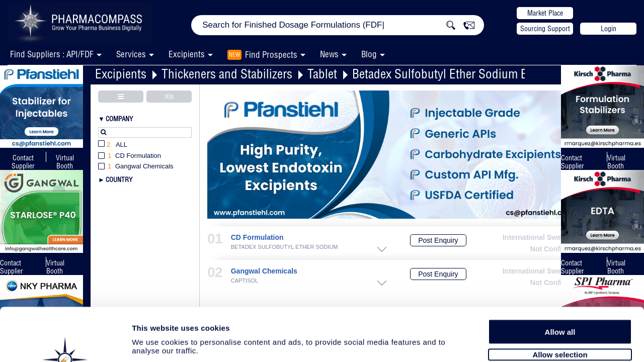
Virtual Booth (616, 162)
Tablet (322, 74)
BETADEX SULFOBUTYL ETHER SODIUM (285, 247)
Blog (369, 54)
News (329, 54)
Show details (528, 343)
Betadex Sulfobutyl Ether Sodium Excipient (459, 74)
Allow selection (560, 300)
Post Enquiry (438, 240)
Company (119, 119)
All (113, 145)
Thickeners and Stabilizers (227, 74)
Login (609, 29)
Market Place (545, 13)
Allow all (560, 278)
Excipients (121, 74)
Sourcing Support (545, 29)
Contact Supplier (23, 162)
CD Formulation (257, 238)
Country (119, 179)
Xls (169, 97)
